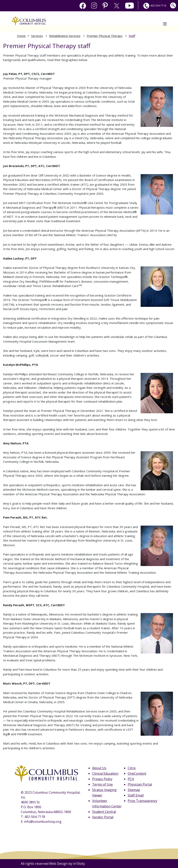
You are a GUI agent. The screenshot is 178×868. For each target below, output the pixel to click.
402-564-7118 (154, 6)
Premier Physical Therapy (105, 36)
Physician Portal (140, 784)
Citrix (132, 768)
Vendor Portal (103, 817)
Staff (132, 36)
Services (37, 36)
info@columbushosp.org (43, 822)
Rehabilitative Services (65, 36)
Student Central (104, 812)
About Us (99, 768)
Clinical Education (105, 773)
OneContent (137, 773)
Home (21, 36)
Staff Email (136, 795)
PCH (131, 779)
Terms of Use (102, 784)
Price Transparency (142, 801)
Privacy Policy (102, 779)
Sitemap (134, 790)
